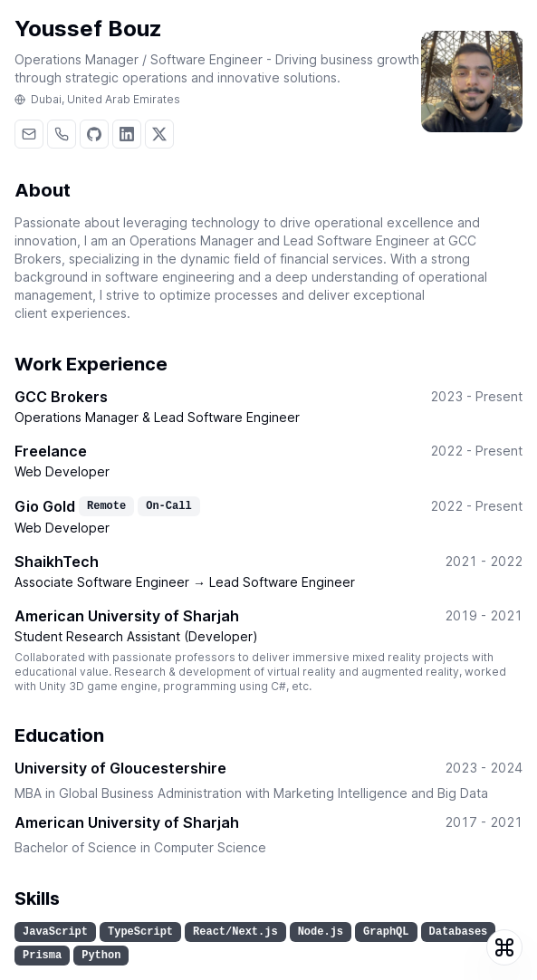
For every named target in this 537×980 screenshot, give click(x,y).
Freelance (51, 451)
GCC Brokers (61, 397)
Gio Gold (45, 506)
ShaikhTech (57, 562)
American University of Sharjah (127, 616)
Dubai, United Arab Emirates (97, 100)
